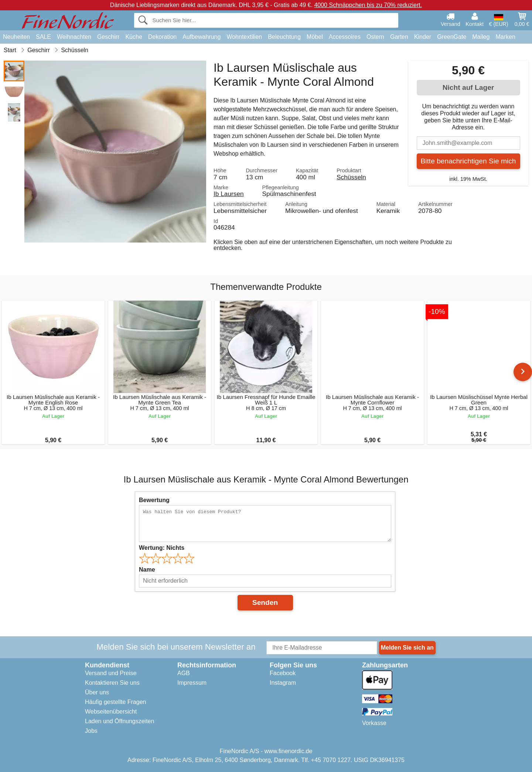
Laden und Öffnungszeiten (120, 721)
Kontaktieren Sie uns (112, 683)
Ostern (375, 37)
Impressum (192, 683)
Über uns (97, 692)
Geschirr (108, 37)
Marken (505, 37)
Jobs (91, 731)
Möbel (315, 37)
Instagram (283, 683)
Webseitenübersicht (111, 712)
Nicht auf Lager (468, 87)
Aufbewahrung (202, 37)
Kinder (423, 37)
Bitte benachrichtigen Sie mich (468, 161)
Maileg (481, 37)
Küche (134, 37)
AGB (184, 673)
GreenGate (452, 37)
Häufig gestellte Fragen (115, 702)
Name (147, 570)
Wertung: (162, 548)
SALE (43, 37)
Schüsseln (351, 177)
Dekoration (162, 37)
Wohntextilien (244, 37)
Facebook (283, 673)
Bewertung (154, 500)
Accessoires (345, 37)
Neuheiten (16, 37)
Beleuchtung (284, 37)
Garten (399, 37)
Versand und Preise (111, 673)
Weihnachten (74, 37)
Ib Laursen (229, 194)
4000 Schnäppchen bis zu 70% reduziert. (368, 5)
